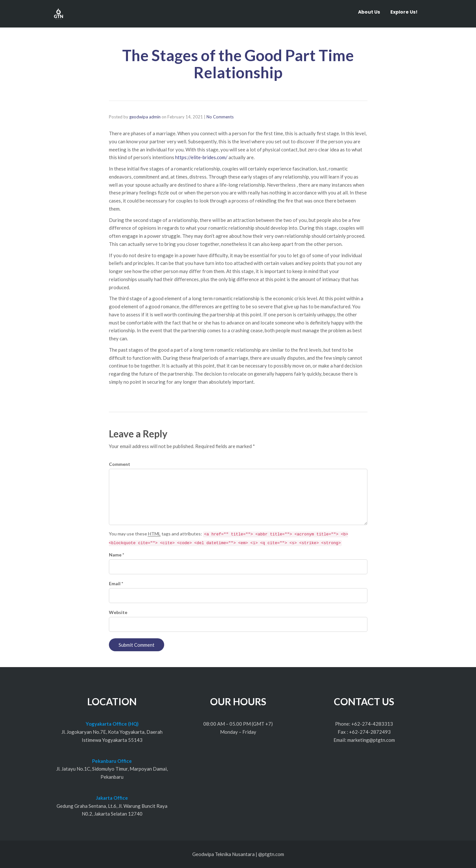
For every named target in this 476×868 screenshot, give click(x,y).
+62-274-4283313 (372, 724)
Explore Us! (404, 12)
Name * (116, 555)
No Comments (220, 117)
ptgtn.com (273, 854)
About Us (369, 12)
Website (118, 612)
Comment (120, 464)
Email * (116, 583)
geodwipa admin (145, 117)
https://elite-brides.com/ (201, 157)
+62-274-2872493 (370, 732)
